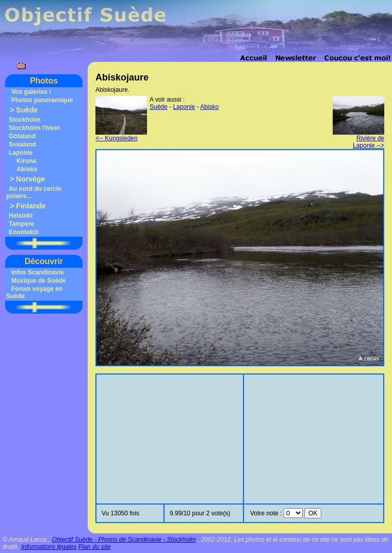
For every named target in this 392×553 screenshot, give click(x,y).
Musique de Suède (38, 281)
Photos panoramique (42, 100)
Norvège (30, 179)
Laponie (21, 153)
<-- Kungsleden (121, 135)
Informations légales (49, 547)
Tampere (21, 224)
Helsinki (21, 216)
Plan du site (95, 547)
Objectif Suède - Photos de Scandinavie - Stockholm (124, 540)
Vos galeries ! (31, 92)
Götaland (22, 136)
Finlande (31, 206)
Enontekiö (24, 232)
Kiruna (26, 161)
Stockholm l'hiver (35, 128)
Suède (27, 110)
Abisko (27, 169)
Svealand (22, 144)
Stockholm (25, 120)
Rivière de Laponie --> (358, 139)
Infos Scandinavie (38, 272)
